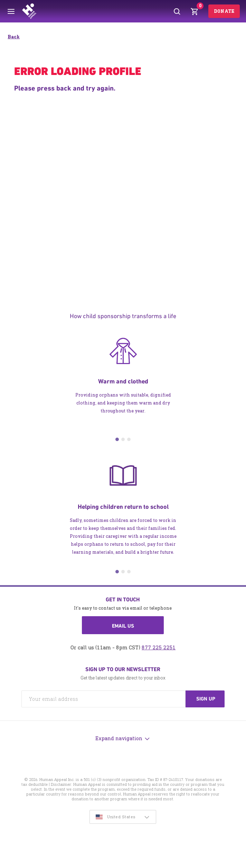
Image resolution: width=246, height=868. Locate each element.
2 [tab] (123, 439)
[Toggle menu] (11, 11)
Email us (123, 626)
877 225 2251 (159, 647)
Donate (224, 11)
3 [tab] (129, 439)
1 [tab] (117, 439)
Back (14, 37)
